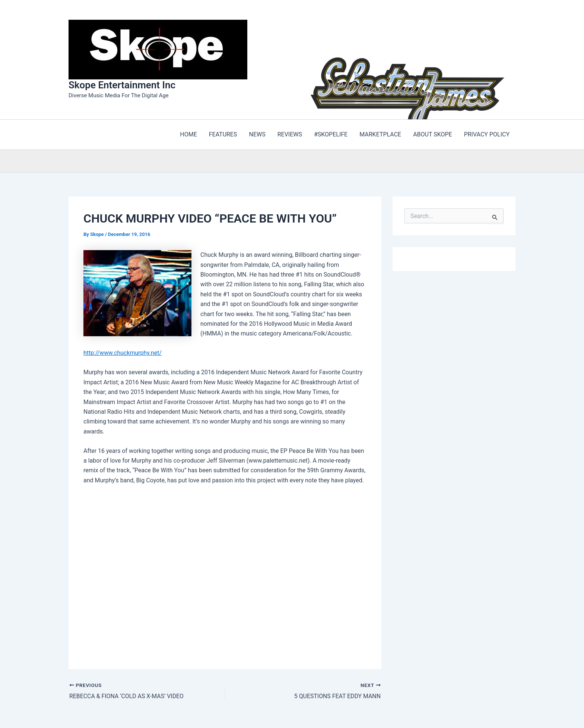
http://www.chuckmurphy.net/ (123, 353)
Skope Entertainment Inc (122, 85)
